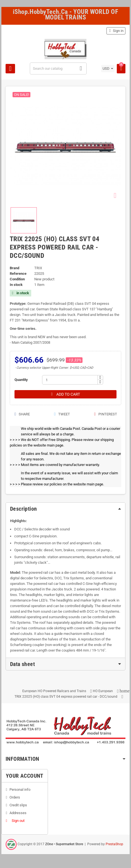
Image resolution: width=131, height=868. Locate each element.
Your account (25, 776)
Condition (17, 279)
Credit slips (18, 805)
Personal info (20, 790)
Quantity (21, 380)
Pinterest (105, 414)
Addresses (18, 813)
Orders (15, 797)
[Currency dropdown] (108, 69)
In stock (16, 285)
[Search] (58, 68)
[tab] (65, 509)
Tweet (62, 414)
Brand (14, 268)
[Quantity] (70, 380)
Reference (18, 274)
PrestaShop (114, 844)
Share (22, 414)
